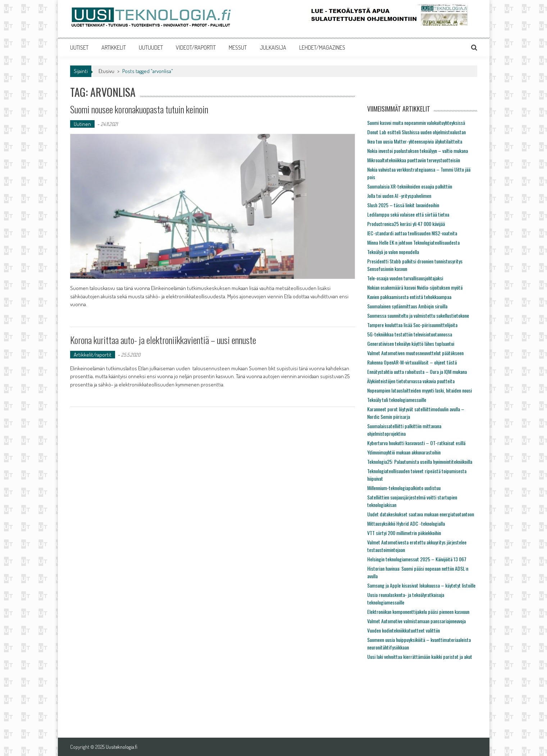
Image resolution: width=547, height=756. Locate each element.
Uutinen (82, 124)
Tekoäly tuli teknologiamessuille (397, 400)
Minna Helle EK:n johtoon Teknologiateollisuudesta (413, 242)
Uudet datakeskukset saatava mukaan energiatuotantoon (421, 514)
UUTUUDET (151, 47)
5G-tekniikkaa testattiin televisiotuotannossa (410, 334)
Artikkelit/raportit (93, 355)
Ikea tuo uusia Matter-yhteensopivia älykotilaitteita (415, 141)
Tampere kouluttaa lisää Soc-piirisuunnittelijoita (412, 325)
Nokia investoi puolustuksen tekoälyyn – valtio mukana (418, 151)
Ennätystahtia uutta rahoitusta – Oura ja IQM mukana (417, 372)
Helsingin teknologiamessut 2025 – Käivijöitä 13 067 (417, 559)
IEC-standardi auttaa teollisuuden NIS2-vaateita (412, 233)
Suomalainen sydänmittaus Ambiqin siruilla (407, 306)
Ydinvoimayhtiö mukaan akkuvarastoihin (404, 452)
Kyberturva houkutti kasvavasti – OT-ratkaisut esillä (416, 443)
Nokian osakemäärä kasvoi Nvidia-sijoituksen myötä (415, 287)
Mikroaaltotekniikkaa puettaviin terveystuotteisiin (414, 160)
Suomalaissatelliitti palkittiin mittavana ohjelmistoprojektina (404, 430)
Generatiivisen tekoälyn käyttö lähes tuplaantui (411, 343)
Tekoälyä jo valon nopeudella (393, 252)
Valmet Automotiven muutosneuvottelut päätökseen (415, 353)
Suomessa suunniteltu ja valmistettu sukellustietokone (418, 315)
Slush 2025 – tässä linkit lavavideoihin (403, 205)
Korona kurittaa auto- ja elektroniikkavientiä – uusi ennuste (163, 340)
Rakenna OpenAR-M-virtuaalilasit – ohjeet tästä (412, 362)
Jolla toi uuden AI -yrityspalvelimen (399, 196)
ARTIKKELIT (114, 47)
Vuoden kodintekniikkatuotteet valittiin (404, 630)
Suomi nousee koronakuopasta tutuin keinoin (139, 109)
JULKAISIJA (273, 47)
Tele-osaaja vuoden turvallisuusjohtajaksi (405, 278)
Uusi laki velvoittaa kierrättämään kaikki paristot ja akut (420, 657)
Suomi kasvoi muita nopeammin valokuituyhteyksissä (416, 123)
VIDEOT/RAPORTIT (196, 47)
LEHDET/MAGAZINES (322, 47)
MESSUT (238, 47)
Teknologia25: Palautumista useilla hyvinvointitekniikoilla (420, 461)
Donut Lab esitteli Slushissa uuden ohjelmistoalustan (416, 132)
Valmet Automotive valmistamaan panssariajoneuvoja (416, 621)
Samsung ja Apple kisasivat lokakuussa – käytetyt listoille (421, 585)
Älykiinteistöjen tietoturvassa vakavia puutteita (411, 381)
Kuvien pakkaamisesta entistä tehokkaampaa (409, 297)
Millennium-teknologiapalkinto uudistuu (404, 488)
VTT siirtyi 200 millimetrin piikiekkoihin (404, 533)
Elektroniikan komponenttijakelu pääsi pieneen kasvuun (418, 612)
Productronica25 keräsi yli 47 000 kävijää (406, 224)
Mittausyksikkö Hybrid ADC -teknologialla (406, 523)
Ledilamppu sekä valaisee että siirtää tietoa (408, 214)
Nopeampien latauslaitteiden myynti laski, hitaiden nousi (420, 390)
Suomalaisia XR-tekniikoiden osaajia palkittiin (410, 186)
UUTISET (79, 47)
